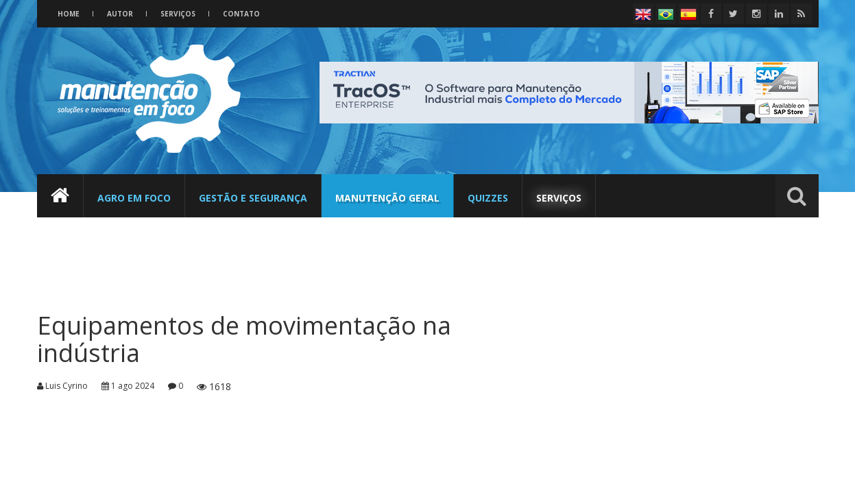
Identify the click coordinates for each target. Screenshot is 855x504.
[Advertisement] (294, 257)
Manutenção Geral (387, 198)
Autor (120, 14)
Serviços (178, 14)
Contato (241, 14)
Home (69, 14)
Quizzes (488, 198)
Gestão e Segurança (253, 198)
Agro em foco (134, 198)
